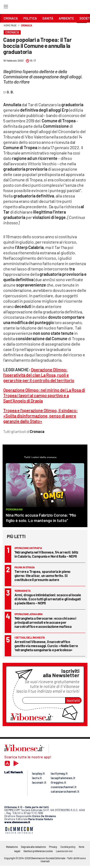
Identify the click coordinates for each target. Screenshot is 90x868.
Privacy (53, 847)
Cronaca (26, 25)
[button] (82, 28)
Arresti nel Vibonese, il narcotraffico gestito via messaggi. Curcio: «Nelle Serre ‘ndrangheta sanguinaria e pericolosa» (46, 646)
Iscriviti (73, 700)
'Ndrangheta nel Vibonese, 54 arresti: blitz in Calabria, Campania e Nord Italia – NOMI (46, 554)
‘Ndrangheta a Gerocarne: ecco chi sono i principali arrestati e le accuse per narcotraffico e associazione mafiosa (45, 622)
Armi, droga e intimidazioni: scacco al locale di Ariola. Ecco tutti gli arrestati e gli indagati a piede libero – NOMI (48, 599)
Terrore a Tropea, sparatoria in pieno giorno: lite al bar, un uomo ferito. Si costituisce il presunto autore (42, 575)
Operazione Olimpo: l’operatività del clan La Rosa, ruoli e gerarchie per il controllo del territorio (39, 375)
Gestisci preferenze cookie (38, 851)
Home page (10, 25)
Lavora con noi (64, 851)
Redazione (12, 847)
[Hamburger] (6, 7)
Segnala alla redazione (33, 847)
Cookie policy (68, 847)
